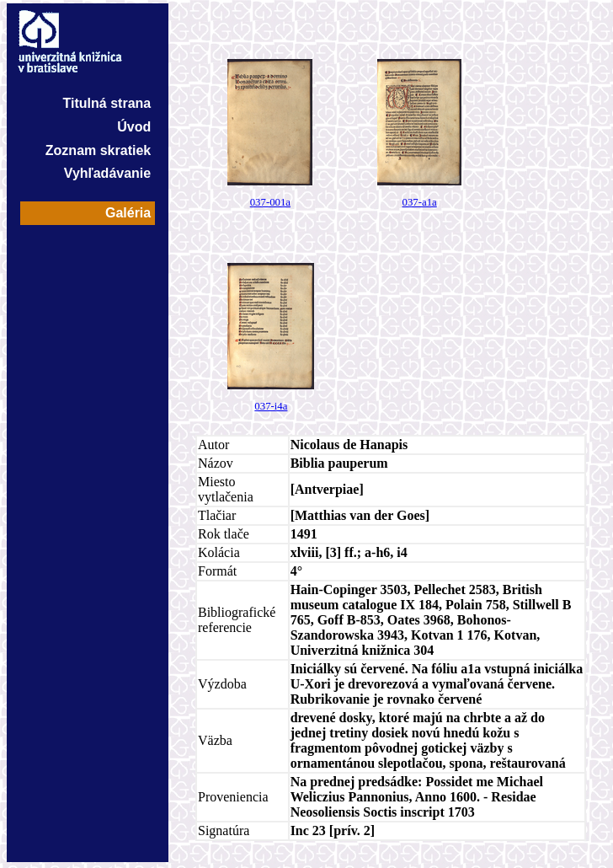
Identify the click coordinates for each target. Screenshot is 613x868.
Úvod (134, 127)
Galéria (128, 213)
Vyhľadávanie (107, 173)
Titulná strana (107, 103)
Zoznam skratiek (98, 150)
